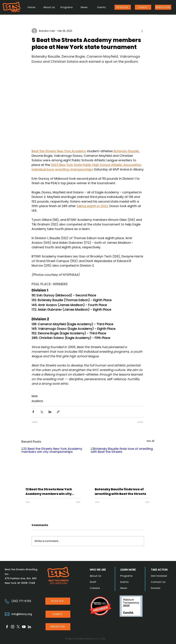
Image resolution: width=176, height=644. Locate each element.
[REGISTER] (123, 7)
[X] (18, 627)
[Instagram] (13, 627)
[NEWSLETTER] (163, 7)
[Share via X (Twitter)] (42, 412)
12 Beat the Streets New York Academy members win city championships (49, 492)
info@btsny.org (22, 614)
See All (150, 441)
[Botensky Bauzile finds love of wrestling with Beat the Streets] (122, 465)
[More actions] (142, 31)
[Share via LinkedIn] (50, 412)
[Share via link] (58, 412)
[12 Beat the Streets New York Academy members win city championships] (53, 465)
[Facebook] (7, 627)
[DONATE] (143, 7)
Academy (37, 401)
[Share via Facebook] (33, 412)
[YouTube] (24, 627)
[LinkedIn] (29, 627)
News (35, 396)
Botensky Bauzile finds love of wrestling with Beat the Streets (120, 491)
